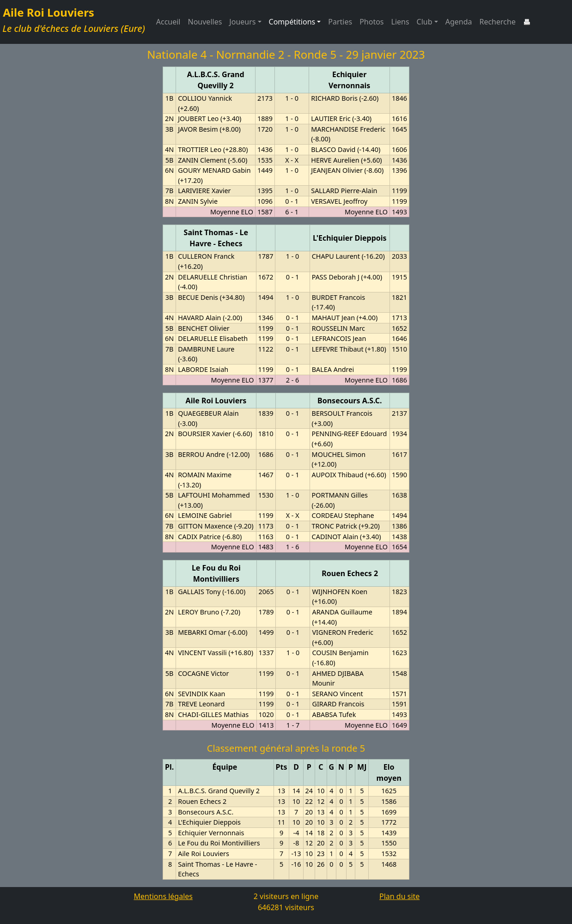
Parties (340, 22)
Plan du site (399, 896)
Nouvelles (205, 22)
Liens (400, 22)
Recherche (497, 22)
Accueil (168, 22)
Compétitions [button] (292, 22)
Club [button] (425, 22)
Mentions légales (163, 896)
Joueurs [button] (242, 22)
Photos (371, 22)
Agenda (459, 22)
